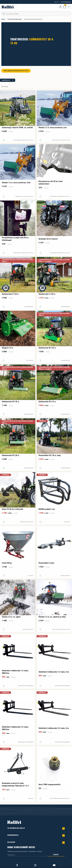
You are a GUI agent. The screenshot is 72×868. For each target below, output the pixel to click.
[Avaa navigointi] (69, 7)
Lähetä (56, 855)
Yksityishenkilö (66, 2)
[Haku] (36, 14)
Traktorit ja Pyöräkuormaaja (14, 19)
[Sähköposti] (27, 855)
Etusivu (3, 19)
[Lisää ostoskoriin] (4, 140)
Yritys (56, 2)
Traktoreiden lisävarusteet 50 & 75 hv (16, 71)
